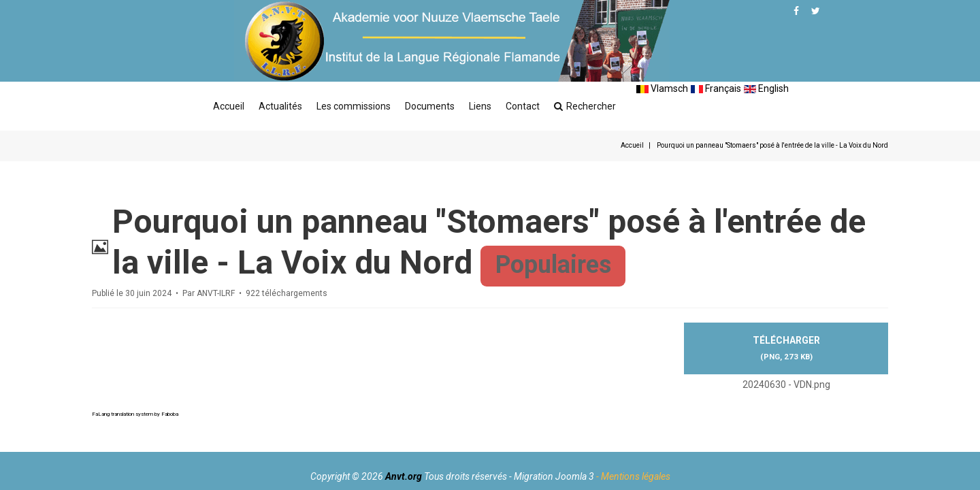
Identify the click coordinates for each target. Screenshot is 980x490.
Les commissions (354, 106)
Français (716, 88)
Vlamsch (662, 88)
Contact (523, 106)
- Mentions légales (633, 476)
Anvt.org (404, 476)
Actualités (280, 106)
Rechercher (585, 106)
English (766, 88)
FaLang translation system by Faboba (135, 414)
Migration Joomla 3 (554, 476)
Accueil (229, 106)
